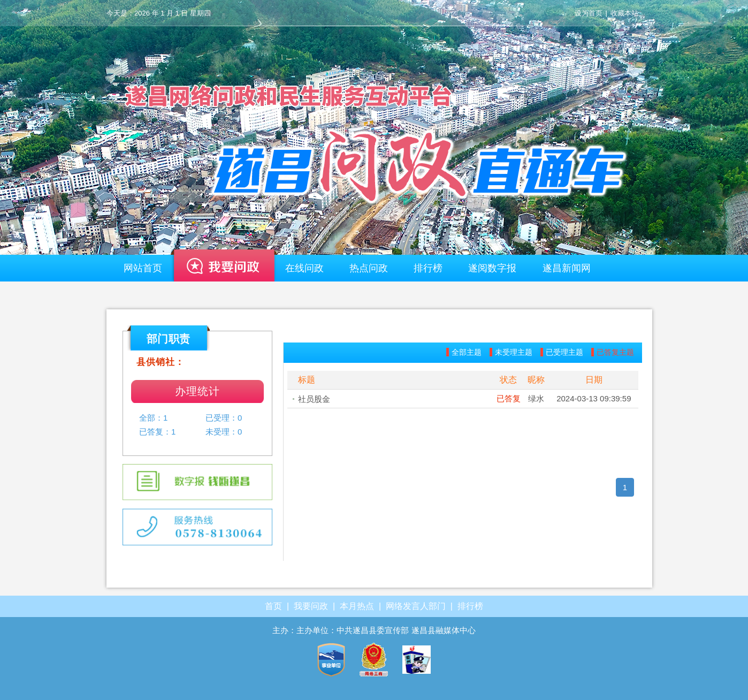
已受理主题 (564, 352)
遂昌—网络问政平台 (374, 136)
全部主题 (467, 352)
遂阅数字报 (492, 268)
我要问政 (224, 271)
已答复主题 (615, 352)
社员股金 (314, 399)
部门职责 (169, 339)
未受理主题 (514, 352)
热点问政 (369, 268)
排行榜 (428, 268)
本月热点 (357, 606)
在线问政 (304, 268)
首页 (273, 606)
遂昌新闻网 (567, 268)
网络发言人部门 (416, 606)
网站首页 (143, 268)
